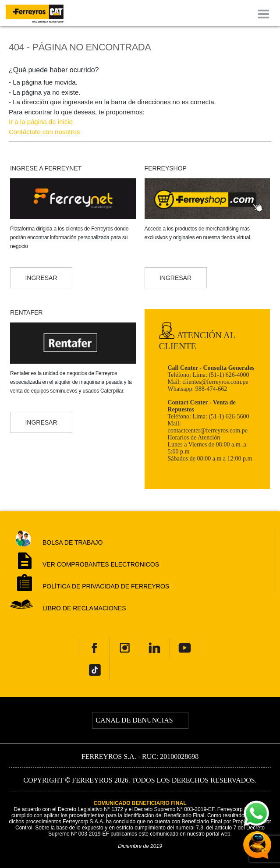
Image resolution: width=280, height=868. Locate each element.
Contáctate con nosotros (44, 132)
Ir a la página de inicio (41, 122)
